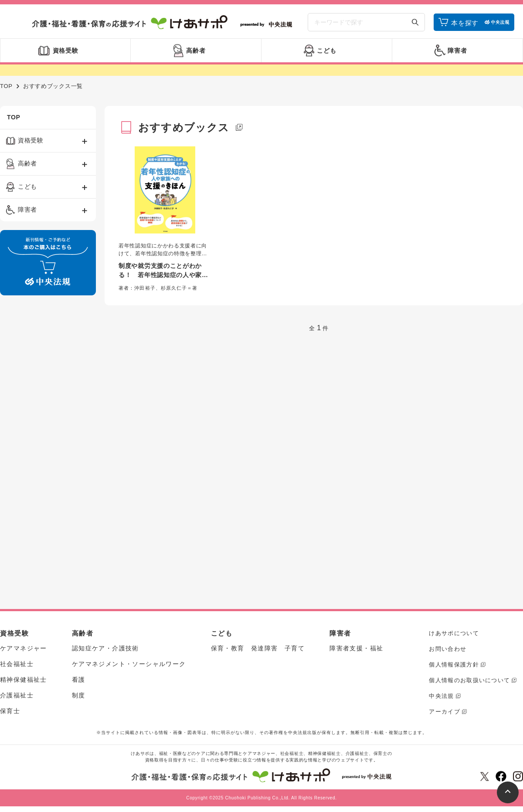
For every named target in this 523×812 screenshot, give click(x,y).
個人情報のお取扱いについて (469, 680)
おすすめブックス (184, 127)
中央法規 (441, 696)
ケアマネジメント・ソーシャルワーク (129, 664)
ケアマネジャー (24, 648)
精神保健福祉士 (24, 680)
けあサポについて (454, 633)
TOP (6, 86)
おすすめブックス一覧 (53, 86)
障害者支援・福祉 (356, 648)
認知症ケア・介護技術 (105, 648)
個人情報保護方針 (454, 665)
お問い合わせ (448, 649)
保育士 (10, 711)
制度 (79, 695)
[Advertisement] (39, 435)
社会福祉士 (17, 664)
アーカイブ (445, 712)
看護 (79, 680)
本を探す (465, 23)
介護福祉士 (17, 695)
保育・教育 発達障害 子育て (258, 648)
